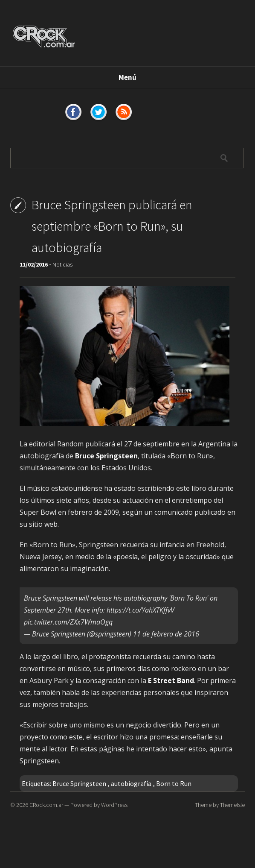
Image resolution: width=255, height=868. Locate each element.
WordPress (114, 805)
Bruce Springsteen (79, 783)
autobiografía (131, 783)
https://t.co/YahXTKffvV (141, 610)
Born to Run (174, 783)
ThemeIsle (232, 805)
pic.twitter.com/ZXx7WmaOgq (68, 622)
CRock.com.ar (46, 805)
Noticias (62, 264)
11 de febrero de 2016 (166, 634)
